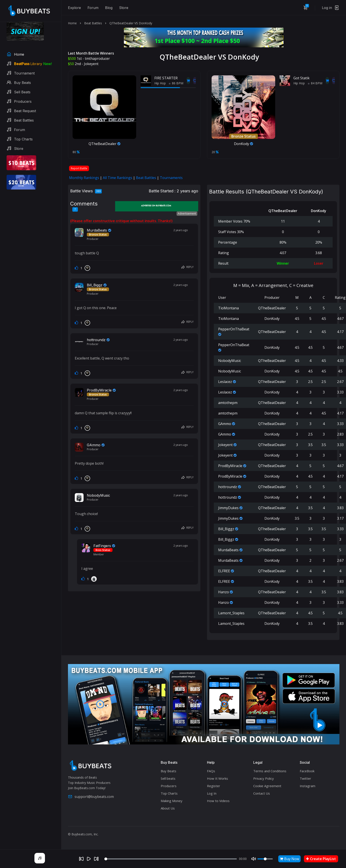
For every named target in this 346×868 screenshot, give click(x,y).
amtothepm (228, 403)
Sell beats (168, 778)
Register (214, 786)
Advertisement (187, 213)
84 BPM (315, 83)
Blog (109, 8)
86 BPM (176, 83)
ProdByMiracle (99, 390)
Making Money (172, 801)
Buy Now (289, 859)
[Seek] (171, 859)
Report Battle (79, 168)
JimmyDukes (228, 508)
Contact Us (262, 793)
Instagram (308, 786)
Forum (93, 8)
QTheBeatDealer (104, 144)
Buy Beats (169, 771)
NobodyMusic (98, 495)
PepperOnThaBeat (234, 329)
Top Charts (169, 793)
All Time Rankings (118, 178)
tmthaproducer (97, 58)
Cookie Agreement (267, 786)
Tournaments (171, 178)
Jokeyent (91, 64)
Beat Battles (93, 23)
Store (124, 8)
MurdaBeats (97, 230)
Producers (169, 786)
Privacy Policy (264, 778)
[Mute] (254, 859)
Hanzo (224, 592)
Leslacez (225, 382)
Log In (212, 793)
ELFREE (224, 571)
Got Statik (301, 78)
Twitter (305, 778)
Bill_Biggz (95, 285)
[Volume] (265, 859)
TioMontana (228, 308)
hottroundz (96, 340)
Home (72, 23)
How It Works (218, 778)
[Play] (89, 859)
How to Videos (218, 801)
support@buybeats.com (91, 797)
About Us (168, 808)
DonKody (243, 144)
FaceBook (307, 771)
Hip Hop (160, 83)
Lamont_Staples (231, 613)
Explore (74, 8)
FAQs (211, 771)
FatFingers (102, 546)
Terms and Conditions (270, 771)
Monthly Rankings (84, 178)
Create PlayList (321, 859)
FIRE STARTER (166, 78)
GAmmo (94, 445)
